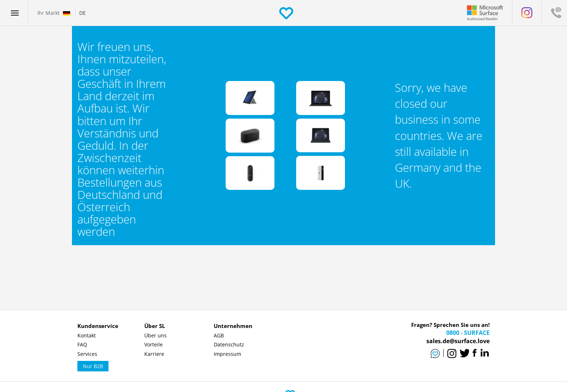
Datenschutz (229, 344)
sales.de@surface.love (458, 341)
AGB (219, 335)
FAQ (82, 344)
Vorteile (154, 344)
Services (87, 354)
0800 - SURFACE (468, 333)
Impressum (227, 354)
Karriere (154, 354)
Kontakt (87, 335)
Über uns (155, 335)
